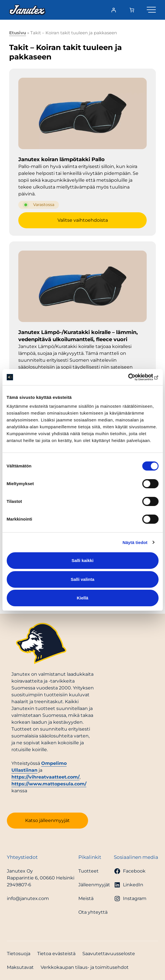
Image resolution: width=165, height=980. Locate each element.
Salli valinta (82, 579)
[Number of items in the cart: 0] (132, 10)
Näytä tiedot (135, 542)
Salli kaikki (82, 560)
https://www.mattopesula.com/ (49, 784)
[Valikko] (151, 9)
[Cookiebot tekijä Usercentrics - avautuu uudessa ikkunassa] (133, 377)
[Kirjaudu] (114, 10)
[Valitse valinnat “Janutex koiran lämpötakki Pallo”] (82, 220)
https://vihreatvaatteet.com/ (45, 777)
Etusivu (18, 33)
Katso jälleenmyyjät (47, 820)
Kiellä (82, 598)
